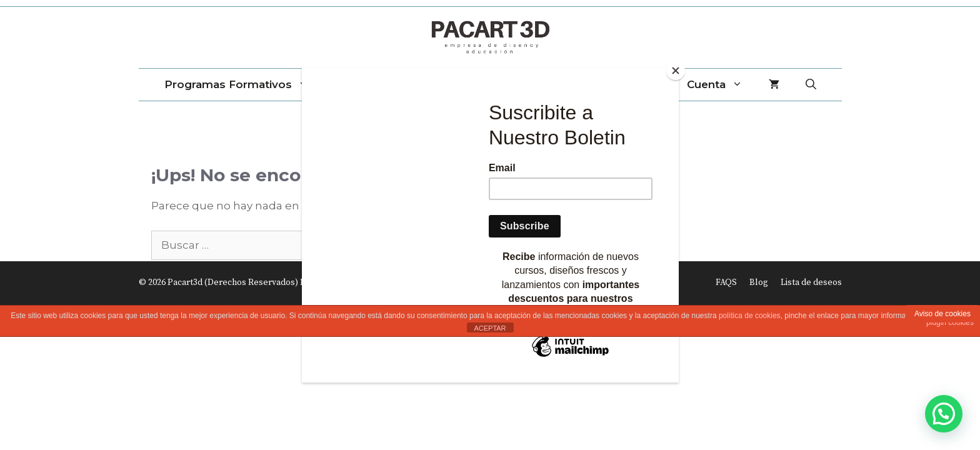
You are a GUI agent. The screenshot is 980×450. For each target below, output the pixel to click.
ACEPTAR (490, 328)
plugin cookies (950, 322)
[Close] (676, 71)
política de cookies (750, 316)
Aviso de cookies (942, 314)
